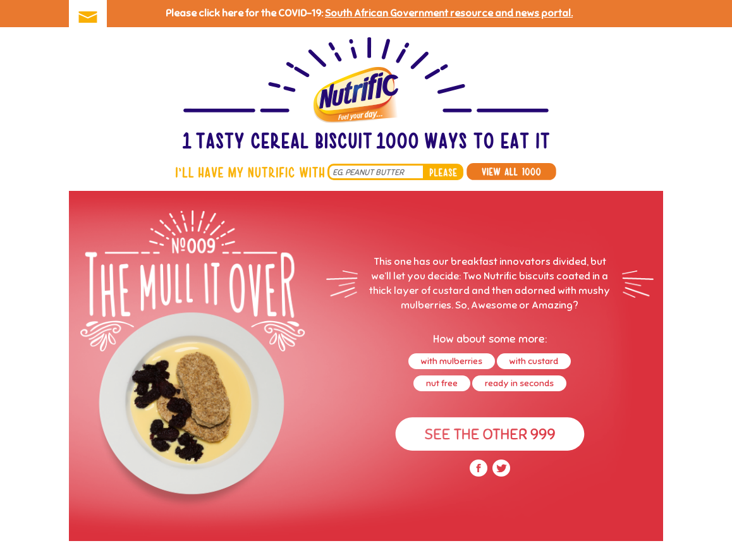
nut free (442, 383)
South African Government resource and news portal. (449, 13)
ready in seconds (519, 383)
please (443, 172)
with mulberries (452, 361)
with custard (534, 361)
